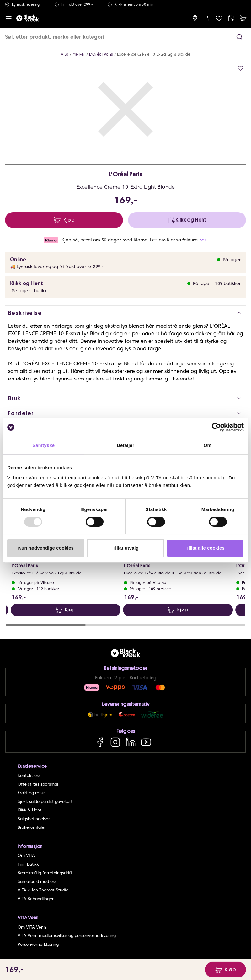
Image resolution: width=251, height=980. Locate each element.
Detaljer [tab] (125, 445)
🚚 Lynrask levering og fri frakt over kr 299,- (57, 267)
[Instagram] (115, 742)
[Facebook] (100, 742)
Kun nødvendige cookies (46, 548)
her (203, 240)
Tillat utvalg (125, 548)
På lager (232, 260)
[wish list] (219, 18)
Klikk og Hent (26, 283)
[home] (28, 18)
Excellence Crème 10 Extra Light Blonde (154, 54)
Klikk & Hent (29, 810)
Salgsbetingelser (34, 819)
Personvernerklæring (38, 944)
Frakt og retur (31, 793)
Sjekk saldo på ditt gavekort (45, 802)
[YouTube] (146, 742)
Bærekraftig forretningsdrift (45, 873)
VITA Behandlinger (36, 899)
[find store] (195, 18)
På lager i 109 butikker (217, 283)
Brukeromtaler (32, 827)
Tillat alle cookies (205, 548)
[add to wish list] (240, 68)
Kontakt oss (29, 775)
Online (18, 259)
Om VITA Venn (32, 927)
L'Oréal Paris (101, 54)
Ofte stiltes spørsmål (38, 784)
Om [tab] (208, 445)
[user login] (207, 18)
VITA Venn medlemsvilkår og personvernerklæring (67, 936)
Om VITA (26, 856)
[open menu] (9, 18)
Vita (65, 54)
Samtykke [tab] (43, 445)
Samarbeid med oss (37, 882)
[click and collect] (231, 18)
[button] (239, 37)
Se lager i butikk (29, 291)
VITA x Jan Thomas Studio (43, 890)
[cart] (243, 18)
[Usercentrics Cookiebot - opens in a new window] (216, 427)
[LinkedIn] (131, 742)
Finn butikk (28, 864)
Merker (79, 54)
